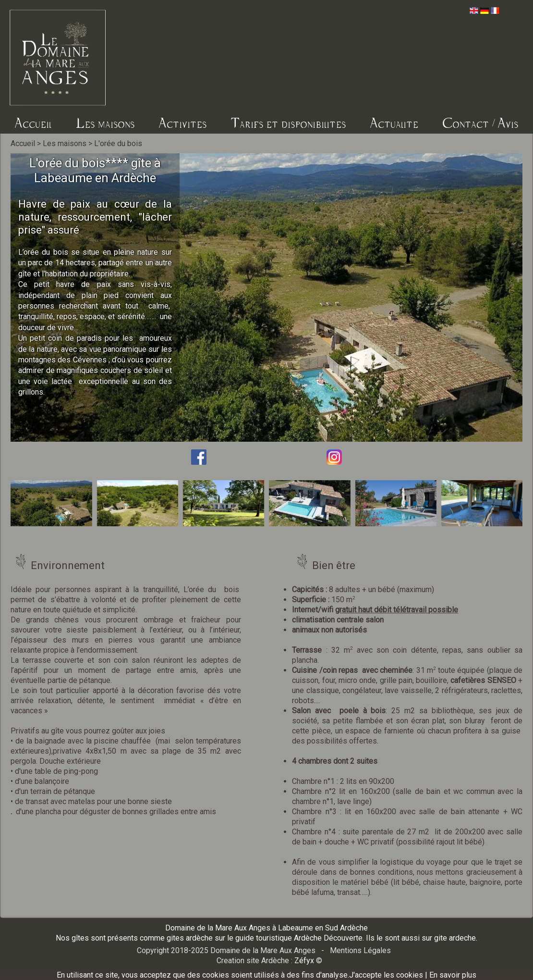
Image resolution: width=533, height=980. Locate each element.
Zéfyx (304, 961)
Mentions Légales (360, 950)
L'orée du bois (118, 143)
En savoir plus (453, 975)
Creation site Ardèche (253, 961)
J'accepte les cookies (386, 975)
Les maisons (105, 123)
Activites (183, 123)
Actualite (394, 123)
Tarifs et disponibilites (289, 123)
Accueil (33, 123)
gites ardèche (190, 938)
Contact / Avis (481, 123)
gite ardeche (455, 938)
